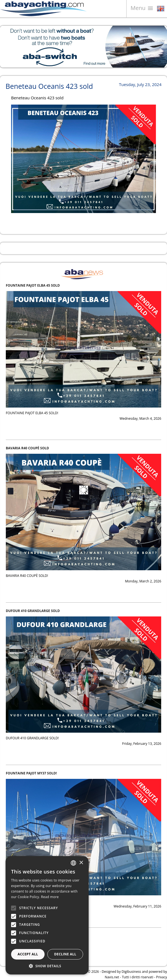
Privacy (161, 977)
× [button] (81, 863)
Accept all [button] (28, 954)
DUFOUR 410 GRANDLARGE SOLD (33, 611)
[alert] (47, 915)
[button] (47, 966)
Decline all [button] (65, 954)
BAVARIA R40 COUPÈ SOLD (27, 448)
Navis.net (112, 977)
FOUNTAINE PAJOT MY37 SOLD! (31, 773)
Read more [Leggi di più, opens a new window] (50, 897)
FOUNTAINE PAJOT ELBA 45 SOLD (33, 285)
